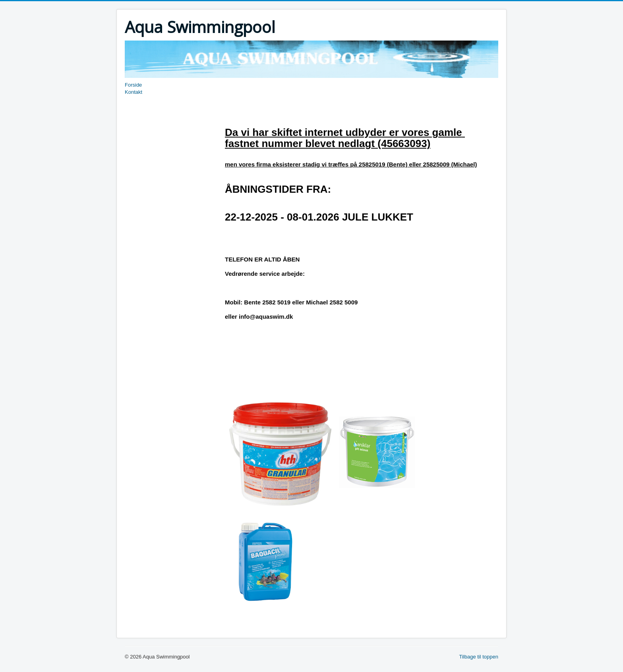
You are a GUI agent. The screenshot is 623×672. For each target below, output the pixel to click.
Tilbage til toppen (479, 657)
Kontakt (133, 92)
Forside (133, 85)
